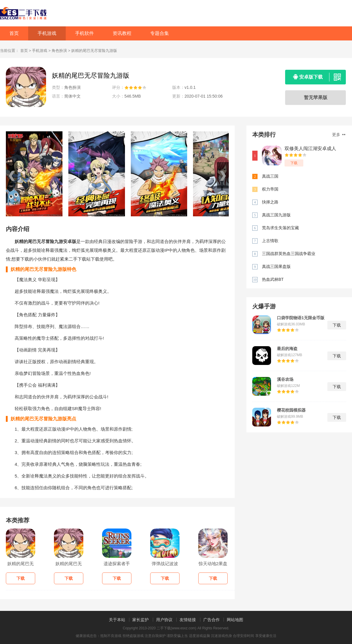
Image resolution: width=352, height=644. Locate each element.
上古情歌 (270, 241)
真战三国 (270, 176)
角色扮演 (59, 51)
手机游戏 (47, 33)
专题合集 (160, 33)
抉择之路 (270, 202)
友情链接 (188, 620)
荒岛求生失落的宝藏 (280, 228)
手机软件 (84, 33)
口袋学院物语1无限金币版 (301, 318)
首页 (14, 33)
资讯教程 (122, 33)
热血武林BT (273, 279)
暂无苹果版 (316, 97)
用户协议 (164, 620)
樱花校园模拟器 (291, 410)
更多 (339, 135)
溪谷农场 (285, 379)
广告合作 (211, 620)
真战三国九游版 (276, 215)
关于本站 (117, 620)
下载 (294, 163)
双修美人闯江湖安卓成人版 (310, 149)
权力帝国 (270, 189)
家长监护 (141, 620)
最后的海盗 (287, 349)
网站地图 (235, 620)
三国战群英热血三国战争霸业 (289, 254)
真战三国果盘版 (276, 266)
